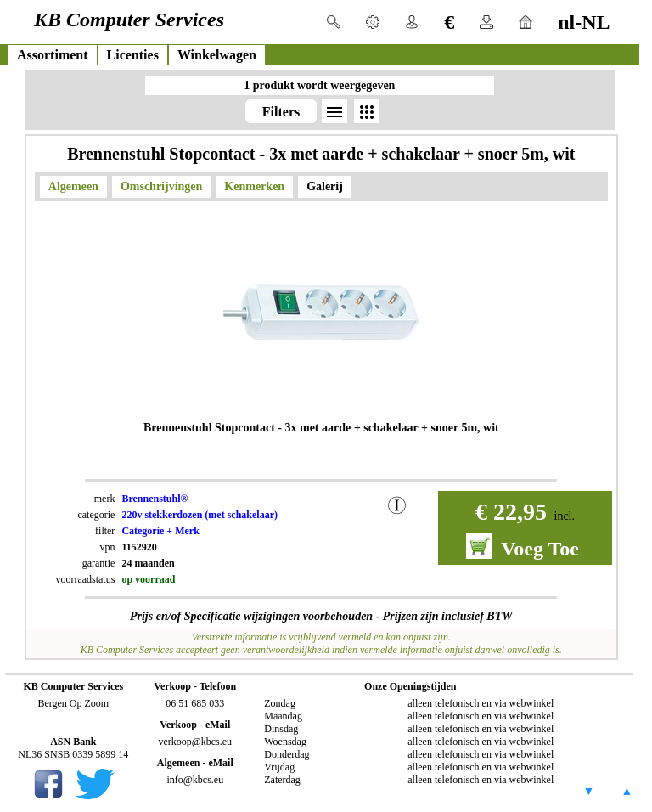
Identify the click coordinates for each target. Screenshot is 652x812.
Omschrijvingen (161, 186)
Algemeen (73, 186)
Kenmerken (254, 186)
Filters (281, 112)
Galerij (325, 186)
